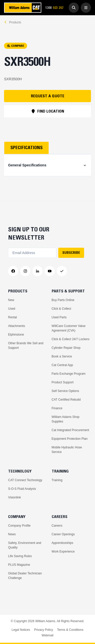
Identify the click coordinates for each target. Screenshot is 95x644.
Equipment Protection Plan (70, 439)
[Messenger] (62, 271)
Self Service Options (65, 391)
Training (57, 480)
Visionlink (14, 497)
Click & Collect (61, 309)
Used (12, 309)
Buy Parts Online (63, 300)
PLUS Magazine (19, 565)
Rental (13, 317)
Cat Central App (62, 365)
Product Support (63, 382)
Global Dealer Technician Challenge (25, 576)
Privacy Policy (43, 630)
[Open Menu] (86, 8)
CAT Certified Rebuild (66, 400)
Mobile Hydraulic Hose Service (67, 450)
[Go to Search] (74, 8)
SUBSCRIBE (71, 253)
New (11, 300)
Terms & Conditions (70, 630)
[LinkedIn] (37, 271)
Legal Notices (21, 630)
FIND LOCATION (48, 111)
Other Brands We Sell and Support (26, 345)
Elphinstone (16, 335)
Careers (57, 526)
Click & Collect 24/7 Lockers (71, 339)
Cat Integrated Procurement (70, 430)
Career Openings (63, 534)
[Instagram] (25, 271)
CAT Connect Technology (25, 480)
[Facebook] (13, 271)
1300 (56, 8)
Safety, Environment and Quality (25, 545)
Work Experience (63, 552)
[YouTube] (50, 271)
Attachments (17, 326)
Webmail (47, 635)
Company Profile (19, 526)
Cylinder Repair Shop (66, 348)
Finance (57, 408)
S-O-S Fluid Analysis (22, 489)
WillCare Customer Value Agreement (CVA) (69, 328)
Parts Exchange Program (69, 374)
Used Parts (59, 317)
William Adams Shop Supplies (66, 419)
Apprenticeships (62, 543)
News (12, 534)
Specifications (26, 148)
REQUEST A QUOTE (48, 96)
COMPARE (16, 46)
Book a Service (62, 356)
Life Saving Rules (20, 556)
